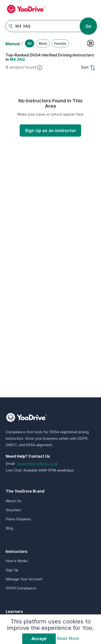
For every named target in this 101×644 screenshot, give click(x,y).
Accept (39, 639)
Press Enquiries (18, 519)
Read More (68, 638)
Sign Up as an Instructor (50, 130)
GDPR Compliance (21, 588)
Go (88, 26)
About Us (13, 501)
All (30, 43)
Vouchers (14, 510)
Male (43, 43)
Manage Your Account (24, 579)
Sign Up (12, 570)
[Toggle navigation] (91, 8)
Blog (9, 528)
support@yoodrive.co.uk (37, 464)
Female (60, 43)
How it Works (17, 561)
